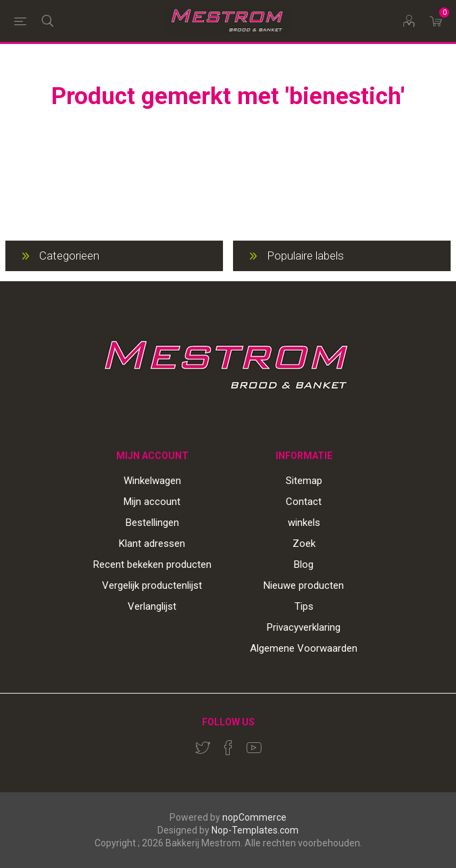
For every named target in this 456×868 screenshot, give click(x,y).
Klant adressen (152, 544)
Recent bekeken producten (152, 564)
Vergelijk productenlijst (152, 585)
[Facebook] (228, 748)
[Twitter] (203, 748)
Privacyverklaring (304, 627)
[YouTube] (254, 748)
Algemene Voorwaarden (304, 648)
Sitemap (304, 481)
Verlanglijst (152, 606)
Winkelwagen (152, 481)
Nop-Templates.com (255, 830)
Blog (304, 564)
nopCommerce (254, 817)
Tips (304, 606)
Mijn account (152, 502)
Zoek (304, 544)
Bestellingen (152, 523)
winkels (304, 523)
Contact (304, 502)
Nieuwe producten (304, 585)
